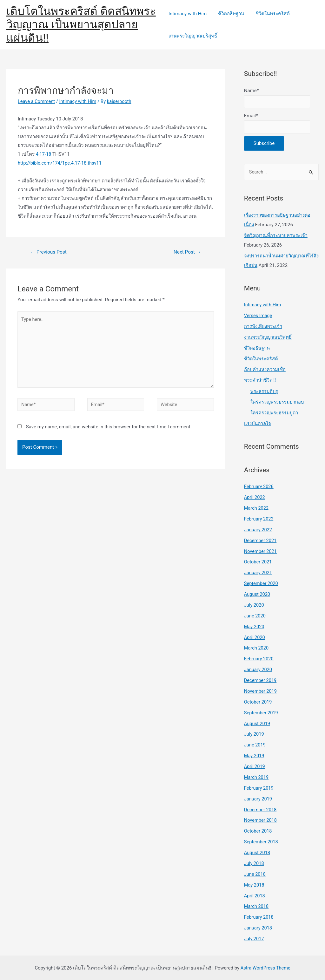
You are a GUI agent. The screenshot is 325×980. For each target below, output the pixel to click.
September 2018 (262, 841)
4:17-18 (44, 154)
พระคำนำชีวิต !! (260, 381)
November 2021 (261, 552)
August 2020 (258, 595)
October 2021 (258, 562)
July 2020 (254, 605)
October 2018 (258, 831)
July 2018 (254, 863)
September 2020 (262, 584)
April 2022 (255, 498)
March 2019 (257, 777)
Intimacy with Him (188, 14)
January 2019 (259, 798)
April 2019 (255, 766)
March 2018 (257, 906)
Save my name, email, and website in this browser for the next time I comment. (109, 430)
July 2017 (254, 938)
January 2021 (259, 573)
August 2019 (258, 723)
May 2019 (255, 755)
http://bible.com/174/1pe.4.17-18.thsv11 (61, 163)
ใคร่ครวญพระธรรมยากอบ (277, 403)
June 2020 (255, 616)
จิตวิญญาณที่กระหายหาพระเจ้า (276, 237)
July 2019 (254, 734)
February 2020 (259, 659)
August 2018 (258, 852)
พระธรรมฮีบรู (264, 392)
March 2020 (257, 648)
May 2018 (255, 884)
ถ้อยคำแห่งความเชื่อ (265, 371)
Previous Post (49, 252)
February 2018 (259, 916)
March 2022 (257, 509)
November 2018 (261, 820)
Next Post (187, 252)
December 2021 (261, 541)
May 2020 (255, 627)
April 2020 (255, 637)
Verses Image (259, 317)
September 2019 (262, 712)
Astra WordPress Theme (265, 967)
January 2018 (259, 927)
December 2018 (261, 809)
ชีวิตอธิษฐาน (229, 14)
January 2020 (259, 670)
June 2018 (255, 874)
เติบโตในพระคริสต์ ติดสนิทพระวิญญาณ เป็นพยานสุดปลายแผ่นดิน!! (81, 25)
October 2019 (258, 702)
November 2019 (261, 691)
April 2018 (255, 895)
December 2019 (261, 680)
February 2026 (259, 487)
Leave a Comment (37, 101)
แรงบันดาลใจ (258, 425)
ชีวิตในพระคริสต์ (269, 14)
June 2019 (255, 745)
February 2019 (259, 788)
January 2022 (259, 530)
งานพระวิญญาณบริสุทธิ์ (193, 36)
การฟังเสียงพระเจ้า (263, 328)
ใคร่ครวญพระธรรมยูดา (275, 414)
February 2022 (259, 520)
